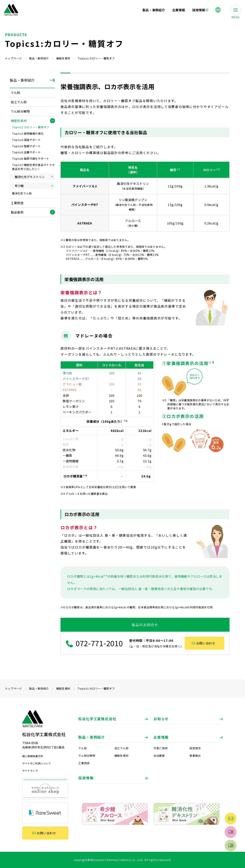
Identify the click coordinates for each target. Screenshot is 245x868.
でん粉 (82, 748)
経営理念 (195, 748)
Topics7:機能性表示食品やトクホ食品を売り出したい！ (33, 167)
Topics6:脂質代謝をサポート (31, 158)
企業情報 (161, 737)
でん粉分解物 (87, 756)
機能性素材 (63, 58)
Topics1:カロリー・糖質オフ (31, 127)
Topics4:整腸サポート (26, 146)
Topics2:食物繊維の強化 (28, 133)
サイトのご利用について (37, 763)
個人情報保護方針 (33, 756)
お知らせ (161, 719)
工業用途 (84, 763)
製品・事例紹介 (39, 58)
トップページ (13, 58)
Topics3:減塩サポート (26, 140)
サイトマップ (30, 771)
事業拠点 (195, 756)
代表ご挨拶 (161, 748)
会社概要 (159, 756)
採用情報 (86, 778)
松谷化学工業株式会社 (97, 719)
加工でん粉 (122, 748)
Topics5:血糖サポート (26, 152)
